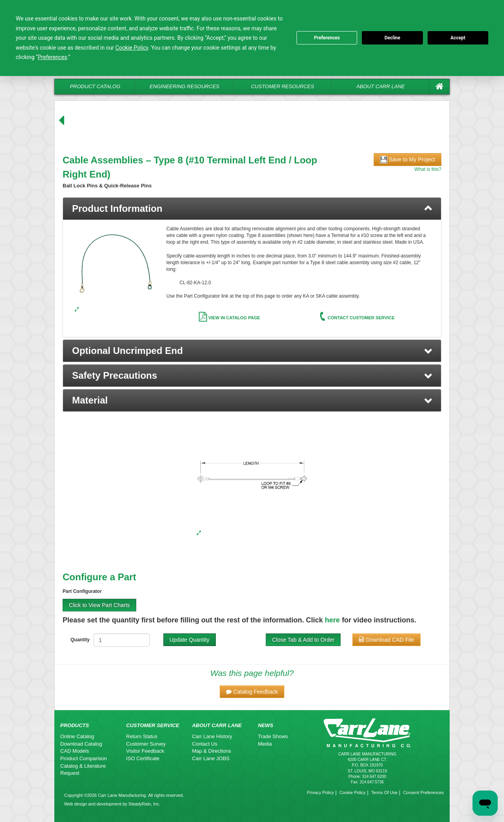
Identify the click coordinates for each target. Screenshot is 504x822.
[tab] (252, 209)
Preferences (327, 38)
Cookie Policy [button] (132, 48)
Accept (458, 38)
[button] (252, 351)
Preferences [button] (53, 57)
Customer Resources (282, 86)
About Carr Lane (381, 86)
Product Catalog (95, 86)
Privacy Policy (320, 792)
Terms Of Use (384, 792)
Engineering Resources (184, 86)
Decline (392, 38)
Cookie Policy (353, 792)
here (332, 620)
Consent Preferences (423, 792)
